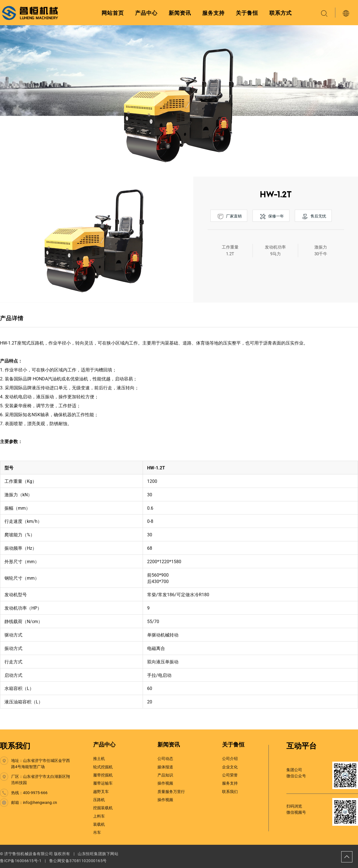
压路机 (99, 800)
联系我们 (15, 746)
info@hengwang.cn (40, 803)
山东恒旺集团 (90, 854)
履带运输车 (103, 783)
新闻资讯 (180, 13)
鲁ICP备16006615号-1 (21, 861)
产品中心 (146, 13)
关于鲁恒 (247, 13)
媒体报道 (165, 767)
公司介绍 (230, 759)
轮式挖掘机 (103, 767)
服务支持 (213, 13)
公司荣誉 (230, 775)
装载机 (99, 824)
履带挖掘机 (103, 775)
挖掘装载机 (103, 808)
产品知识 (165, 775)
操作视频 (165, 783)
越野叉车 (101, 792)
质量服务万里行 (171, 792)
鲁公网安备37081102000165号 (78, 861)
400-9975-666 (35, 793)
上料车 (99, 816)
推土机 (99, 759)
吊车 (97, 832)
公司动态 (165, 759)
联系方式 (281, 13)
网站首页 (113, 13)
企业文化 (230, 767)
